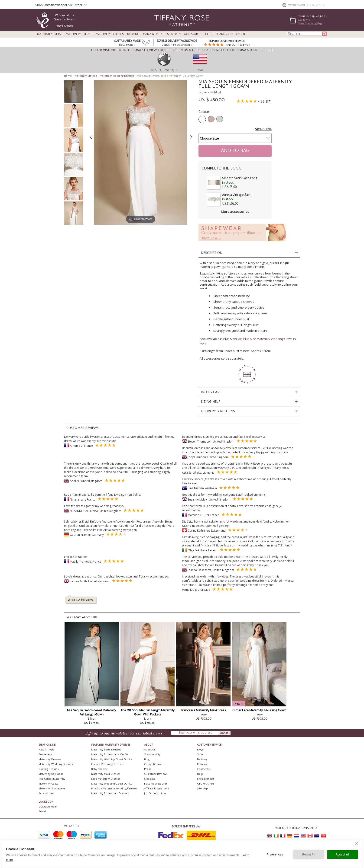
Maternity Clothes (110, 34)
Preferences (275, 855)
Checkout (238, 34)
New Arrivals (46, 749)
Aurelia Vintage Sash (237, 195)
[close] (356, 843)
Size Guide (263, 129)
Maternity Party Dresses (106, 749)
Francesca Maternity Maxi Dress (203, 710)
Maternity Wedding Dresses (117, 76)
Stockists (149, 779)
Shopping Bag (205, 779)
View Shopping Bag (310, 23)
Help (200, 774)
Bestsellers (45, 754)
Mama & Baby (153, 34)
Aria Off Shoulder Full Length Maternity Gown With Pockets (148, 712)
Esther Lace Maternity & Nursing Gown (259, 710)
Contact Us (204, 769)
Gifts (209, 34)
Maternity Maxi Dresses (106, 774)
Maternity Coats (48, 783)
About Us (150, 749)
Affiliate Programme (157, 788)
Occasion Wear (48, 806)
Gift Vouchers (206, 783)
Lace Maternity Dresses (106, 779)
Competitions (153, 764)
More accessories (235, 211)
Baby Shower (99, 769)
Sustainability (152, 754)
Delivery (202, 759)
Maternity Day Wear (51, 774)
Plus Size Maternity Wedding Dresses (114, 788)
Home (68, 76)
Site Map (202, 788)
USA (200, 70)
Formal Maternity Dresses (107, 764)
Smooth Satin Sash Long (240, 178)
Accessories (193, 34)
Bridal (42, 811)
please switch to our (229, 50)
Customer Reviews (156, 774)
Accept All (343, 855)
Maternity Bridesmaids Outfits (110, 754)
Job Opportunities (155, 793)
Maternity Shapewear (52, 788)
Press (148, 769)
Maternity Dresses (79, 34)
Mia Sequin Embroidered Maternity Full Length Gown (92, 712)
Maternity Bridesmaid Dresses (110, 793)
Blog (147, 759)
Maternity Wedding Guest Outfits (112, 759)
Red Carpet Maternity (52, 779)
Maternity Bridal (50, 34)
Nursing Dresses (49, 769)
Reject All (309, 855)
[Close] (267, 50)
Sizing (201, 754)
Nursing (133, 34)
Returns (202, 764)
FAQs (200, 749)
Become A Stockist (156, 783)
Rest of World (164, 70)
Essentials (173, 34)
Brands (221, 34)
